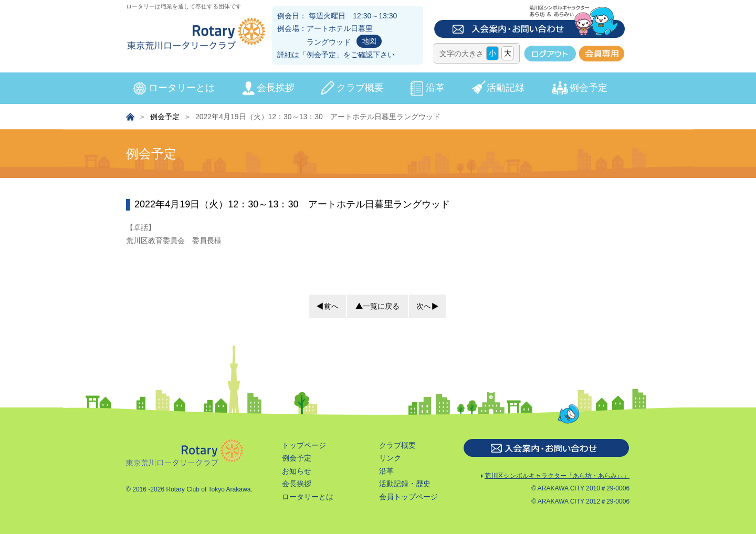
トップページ (296, 348)
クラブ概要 (360, 88)
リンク (382, 361)
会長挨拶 (276, 88)
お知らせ (289, 373)
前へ (327, 306)
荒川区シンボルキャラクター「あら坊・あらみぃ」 (529, 374)
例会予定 (321, 55)
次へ (428, 306)
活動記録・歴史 (397, 386)
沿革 (435, 88)
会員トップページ (401, 399)
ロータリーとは (182, 88)
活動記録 (506, 88)
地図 (369, 41)
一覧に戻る (377, 306)
